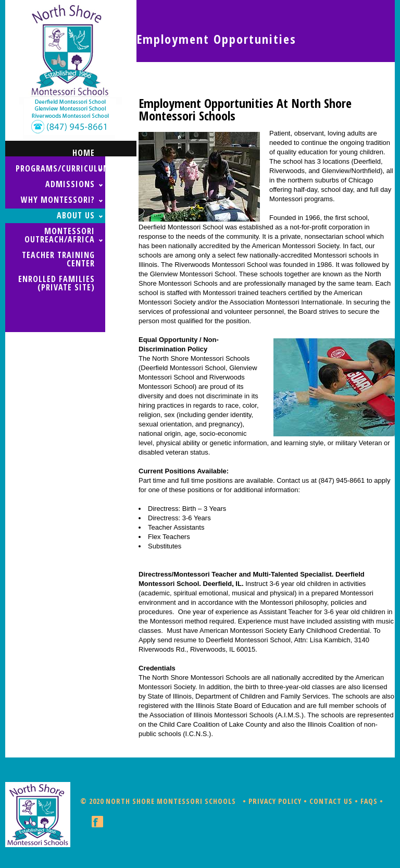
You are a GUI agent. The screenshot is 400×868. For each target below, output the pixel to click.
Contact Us (331, 801)
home (84, 153)
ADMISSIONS (70, 184)
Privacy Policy (275, 801)
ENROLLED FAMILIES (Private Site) (57, 283)
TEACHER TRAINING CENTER (58, 259)
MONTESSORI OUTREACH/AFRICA (60, 235)
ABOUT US (76, 215)
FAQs (369, 801)
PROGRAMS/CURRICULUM (60, 168)
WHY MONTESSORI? (58, 200)
